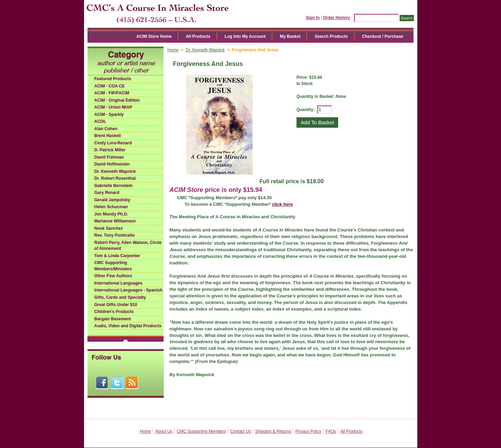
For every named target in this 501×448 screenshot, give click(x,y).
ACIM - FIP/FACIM (112, 93)
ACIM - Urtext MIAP (113, 107)
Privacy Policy (308, 431)
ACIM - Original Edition (117, 100)
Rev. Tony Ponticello (115, 235)
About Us (164, 431)
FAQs (331, 431)
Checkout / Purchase (383, 36)
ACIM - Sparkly (109, 115)
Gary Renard (107, 193)
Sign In (313, 18)
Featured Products (113, 79)
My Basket (290, 36)
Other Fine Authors (113, 276)
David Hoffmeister (112, 164)
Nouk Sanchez (109, 228)
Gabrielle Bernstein (114, 186)
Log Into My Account (245, 36)
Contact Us (240, 431)
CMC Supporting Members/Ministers (113, 266)
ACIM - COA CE (110, 86)
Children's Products (114, 312)
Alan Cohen (106, 129)
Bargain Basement (113, 319)
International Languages (119, 283)
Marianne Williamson (115, 221)
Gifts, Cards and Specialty (120, 297)
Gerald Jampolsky (112, 200)
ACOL (100, 121)
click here (282, 204)
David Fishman (109, 157)
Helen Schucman (111, 207)
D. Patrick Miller (110, 150)
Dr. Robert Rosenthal (115, 178)
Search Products (331, 36)
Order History (337, 18)
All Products (198, 36)
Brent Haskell (108, 136)
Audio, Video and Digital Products (128, 326)
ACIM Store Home (154, 36)
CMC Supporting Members (201, 431)
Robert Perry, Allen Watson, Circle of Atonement (128, 246)
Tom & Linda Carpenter (117, 256)
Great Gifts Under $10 (116, 305)
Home (173, 50)
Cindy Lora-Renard (113, 143)
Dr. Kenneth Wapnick (115, 171)
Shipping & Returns (273, 431)
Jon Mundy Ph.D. (111, 214)
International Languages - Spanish (128, 290)
